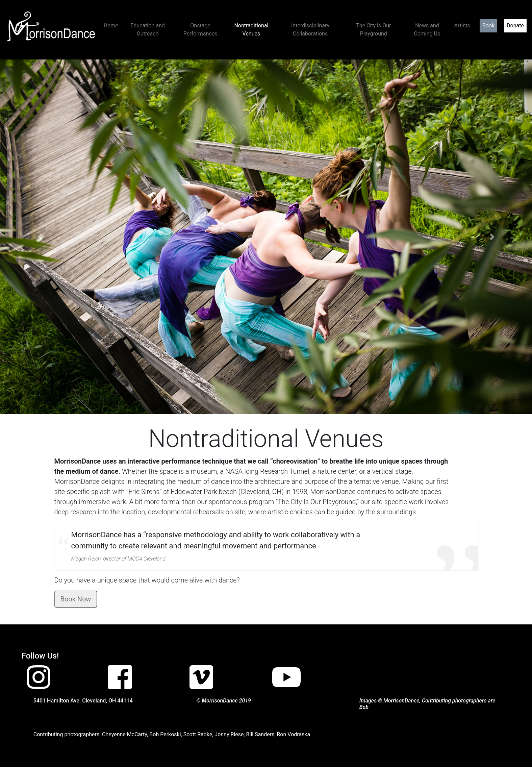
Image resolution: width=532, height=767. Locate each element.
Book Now (76, 599)
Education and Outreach (147, 30)
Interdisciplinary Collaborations (310, 30)
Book (488, 26)
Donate (515, 26)
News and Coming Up (427, 30)
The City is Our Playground (373, 30)
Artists (462, 26)
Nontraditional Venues (251, 30)
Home (111, 26)
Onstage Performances (200, 30)
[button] (40, 237)
